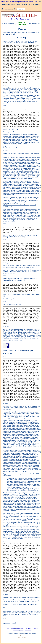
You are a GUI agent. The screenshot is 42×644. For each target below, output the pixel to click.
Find (12, 15)
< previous (6, 623)
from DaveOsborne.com (21, 19)
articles (18, 629)
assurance (16, 630)
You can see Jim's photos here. (13, 304)
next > (14, 623)
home (8, 629)
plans (23, 629)
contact (13, 629)
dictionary (35, 629)
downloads (28, 629)
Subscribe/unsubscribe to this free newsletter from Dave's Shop (19, 1)
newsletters (28, 630)
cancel (22, 630)
